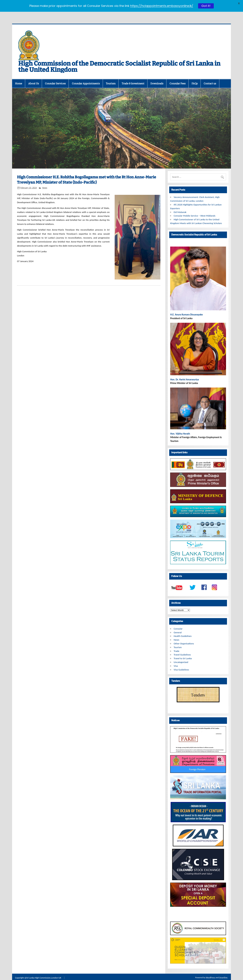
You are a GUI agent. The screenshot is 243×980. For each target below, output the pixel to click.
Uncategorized (181, 655)
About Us (34, 77)
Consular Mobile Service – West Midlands (195, 209)
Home (19, 77)
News (45, 181)
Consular (178, 622)
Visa (176, 659)
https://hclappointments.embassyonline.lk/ (162, 6)
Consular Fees (178, 77)
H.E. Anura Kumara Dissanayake (187, 308)
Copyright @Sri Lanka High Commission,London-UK (38, 971)
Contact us (210, 77)
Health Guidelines (183, 629)
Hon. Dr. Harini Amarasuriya (184, 373)
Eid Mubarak (180, 205)
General (178, 625)
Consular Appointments (86, 77)
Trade (177, 644)
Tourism (111, 77)
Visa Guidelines (181, 663)
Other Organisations (184, 637)
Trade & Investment (133, 77)
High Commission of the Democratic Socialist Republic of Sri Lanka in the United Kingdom (119, 60)
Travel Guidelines (182, 648)
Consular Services (55, 77)
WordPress (210, 970)
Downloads (157, 77)
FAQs (195, 77)
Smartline (223, 970)
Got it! (206, 6)
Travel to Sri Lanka (183, 651)
